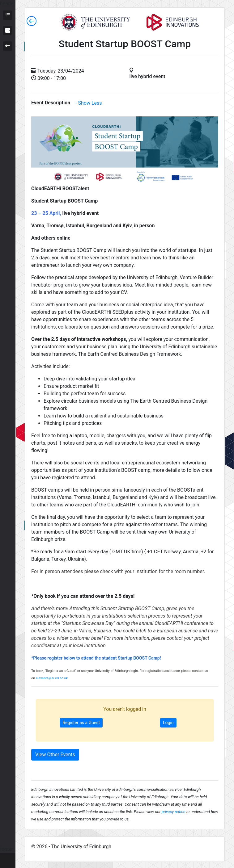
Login (168, 723)
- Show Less (89, 103)
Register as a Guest (81, 723)
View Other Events (55, 755)
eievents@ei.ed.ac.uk (52, 678)
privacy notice (173, 812)
